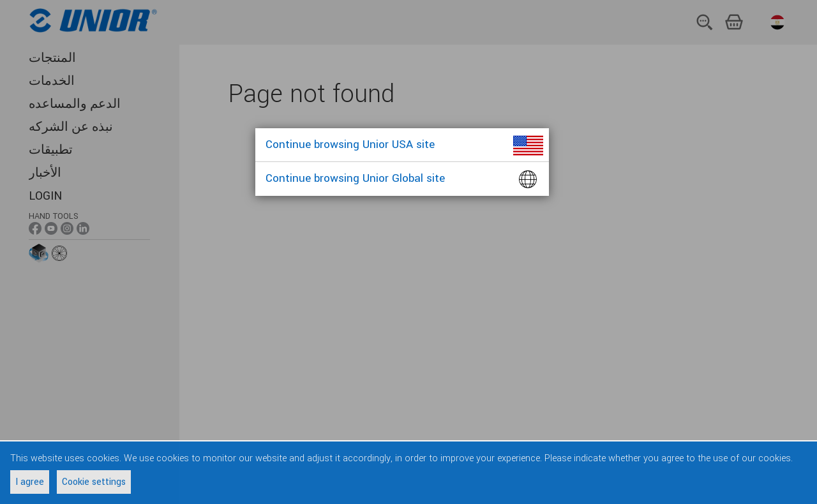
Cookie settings (94, 482)
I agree (30, 482)
